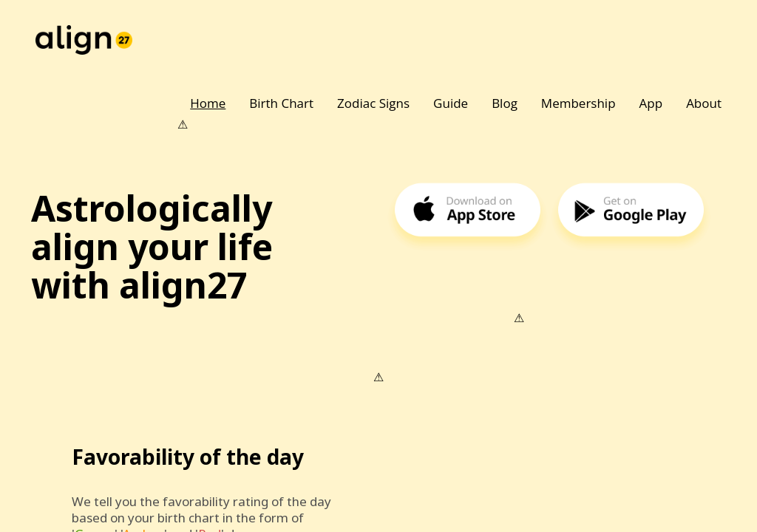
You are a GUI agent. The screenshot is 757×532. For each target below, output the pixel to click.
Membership (578, 103)
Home (208, 103)
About (704, 103)
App (651, 103)
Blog (505, 103)
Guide (451, 103)
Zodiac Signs (373, 103)
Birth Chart (281, 103)
